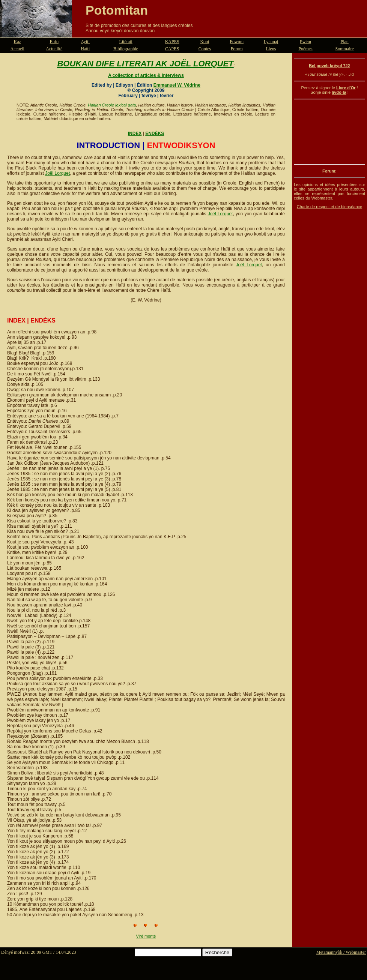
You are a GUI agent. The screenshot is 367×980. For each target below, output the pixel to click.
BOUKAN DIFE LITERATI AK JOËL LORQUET (145, 64)
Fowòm (237, 42)
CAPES (172, 49)
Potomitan (117, 10)
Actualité (54, 49)
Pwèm (305, 42)
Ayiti (85, 42)
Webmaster (321, 198)
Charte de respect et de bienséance (329, 207)
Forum (237, 49)
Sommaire (345, 49)
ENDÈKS (155, 134)
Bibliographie (126, 49)
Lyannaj (271, 42)
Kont (205, 42)
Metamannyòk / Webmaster (341, 952)
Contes (205, 49)
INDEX (135, 134)
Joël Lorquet (57, 173)
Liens (271, 49)
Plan (345, 42)
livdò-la (339, 92)
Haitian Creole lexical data (112, 105)
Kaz (17, 42)
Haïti (85, 49)
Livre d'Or (346, 88)
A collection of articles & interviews (146, 75)
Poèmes (305, 49)
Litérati (126, 42)
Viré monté (146, 936)
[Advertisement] (329, 132)
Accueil (17, 49)
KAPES (172, 42)
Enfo (54, 42)
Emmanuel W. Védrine (177, 85)
